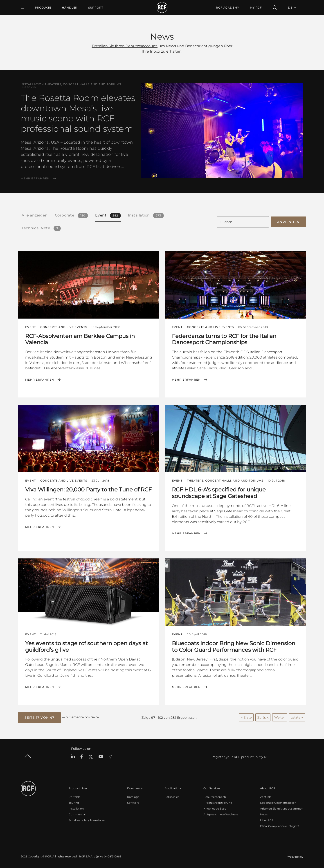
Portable (74, 797)
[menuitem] (70, 8)
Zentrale (266, 797)
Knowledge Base (215, 809)
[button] (39, 718)
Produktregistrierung (218, 803)
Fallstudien (172, 797)
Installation (76, 809)
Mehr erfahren (35, 179)
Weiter (280, 717)
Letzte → (297, 717)
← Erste (246, 717)
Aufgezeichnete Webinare (221, 814)
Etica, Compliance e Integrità (280, 826)
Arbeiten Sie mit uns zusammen (282, 809)
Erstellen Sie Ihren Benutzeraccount (124, 46)
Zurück (263, 717)
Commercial (77, 814)
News (264, 814)
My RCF (256, 8)
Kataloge (133, 797)
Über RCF (267, 820)
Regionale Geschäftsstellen (278, 803)
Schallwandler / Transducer (87, 820)
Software (133, 803)
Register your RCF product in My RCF (241, 757)
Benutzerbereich (215, 797)
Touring (74, 803)
